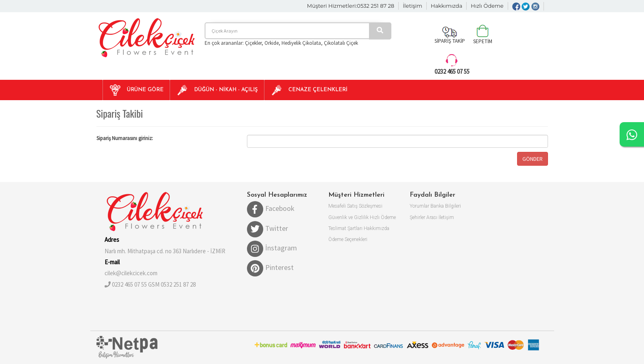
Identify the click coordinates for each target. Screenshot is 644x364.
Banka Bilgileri (446, 206)
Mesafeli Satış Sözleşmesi (355, 206)
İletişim (413, 6)
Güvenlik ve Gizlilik (348, 217)
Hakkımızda (447, 6)
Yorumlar (419, 206)
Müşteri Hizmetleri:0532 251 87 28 (351, 6)
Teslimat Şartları (345, 228)
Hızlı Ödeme (487, 6)
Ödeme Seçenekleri (348, 239)
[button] (136, 90)
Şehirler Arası (424, 217)
